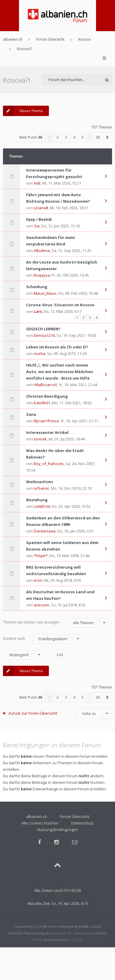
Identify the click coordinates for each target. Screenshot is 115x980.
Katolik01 (42, 403)
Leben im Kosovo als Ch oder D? (57, 347)
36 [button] (98, 137)
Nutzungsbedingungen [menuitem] (58, 830)
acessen (41, 605)
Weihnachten (40, 482)
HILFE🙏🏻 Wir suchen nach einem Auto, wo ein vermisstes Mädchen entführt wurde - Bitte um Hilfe (60, 372)
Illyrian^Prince (46, 421)
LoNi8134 (42, 506)
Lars (38, 311)
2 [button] (58, 137)
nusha (40, 353)
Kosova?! (17, 80)
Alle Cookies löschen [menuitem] (40, 823)
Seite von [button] (31, 137)
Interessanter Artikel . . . (50, 432)
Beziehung (37, 500)
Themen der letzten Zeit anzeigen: (56, 623)
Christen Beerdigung (47, 396)
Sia (37, 226)
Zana (31, 414)
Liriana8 (41, 208)
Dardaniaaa (45, 531)
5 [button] (83, 137)
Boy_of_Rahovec (49, 464)
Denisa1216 (44, 335)
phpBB (39, 926)
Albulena (42, 250)
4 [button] (74, 137)
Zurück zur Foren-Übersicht (33, 713)
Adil (37, 183)
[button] (108, 137)
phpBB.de (63, 933)
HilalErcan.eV (45, 385)
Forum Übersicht (75, 816)
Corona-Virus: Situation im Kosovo (60, 305)
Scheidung (37, 287)
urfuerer (41, 488)
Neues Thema (23, 111)
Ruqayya (42, 275)
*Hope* (41, 556)
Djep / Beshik (39, 219)
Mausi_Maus (45, 293)
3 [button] (66, 137)
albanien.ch (37, 816)
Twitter (37, 939)
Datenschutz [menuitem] (83, 823)
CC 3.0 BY (76, 939)
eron (38, 580)
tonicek (40, 439)
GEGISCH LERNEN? (43, 329)
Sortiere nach (43, 639)
